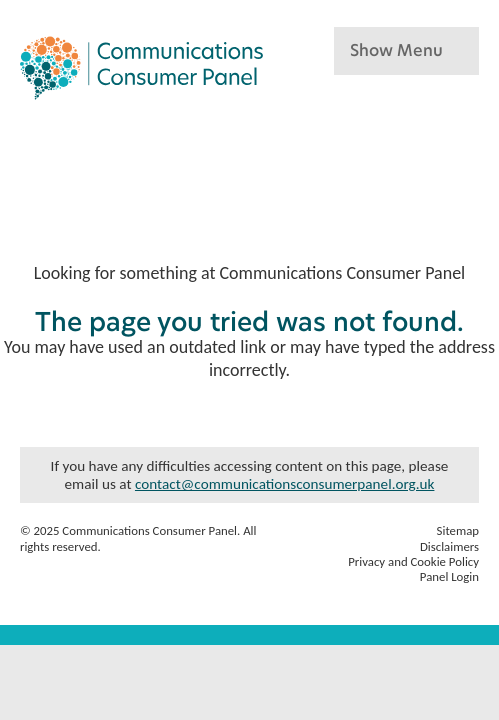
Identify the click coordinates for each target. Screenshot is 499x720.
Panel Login (449, 576)
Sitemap (458, 530)
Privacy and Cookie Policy (413, 561)
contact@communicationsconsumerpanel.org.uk (285, 484)
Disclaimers (449, 546)
